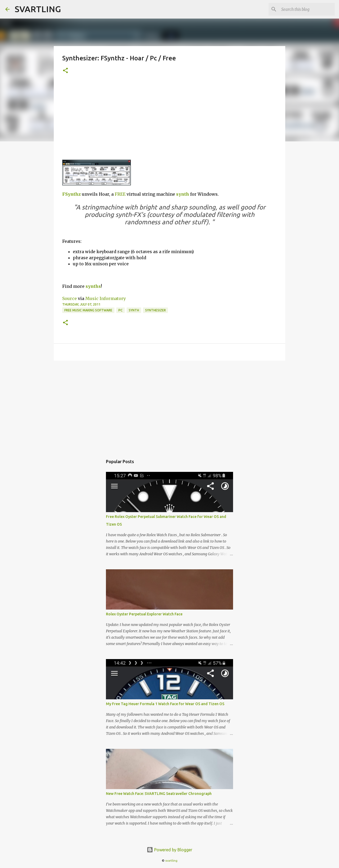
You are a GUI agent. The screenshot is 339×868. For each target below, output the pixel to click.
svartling (171, 861)
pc (121, 310)
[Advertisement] (169, 120)
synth (183, 194)
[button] (65, 71)
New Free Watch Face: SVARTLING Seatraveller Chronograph (159, 794)
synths (93, 286)
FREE (120, 194)
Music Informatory (106, 298)
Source (70, 298)
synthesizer (155, 310)
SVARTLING (38, 9)
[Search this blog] (307, 9)
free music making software (88, 310)
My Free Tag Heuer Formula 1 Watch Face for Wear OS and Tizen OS (165, 704)
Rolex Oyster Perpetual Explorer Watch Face (144, 614)
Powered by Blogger (169, 850)
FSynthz (72, 194)
